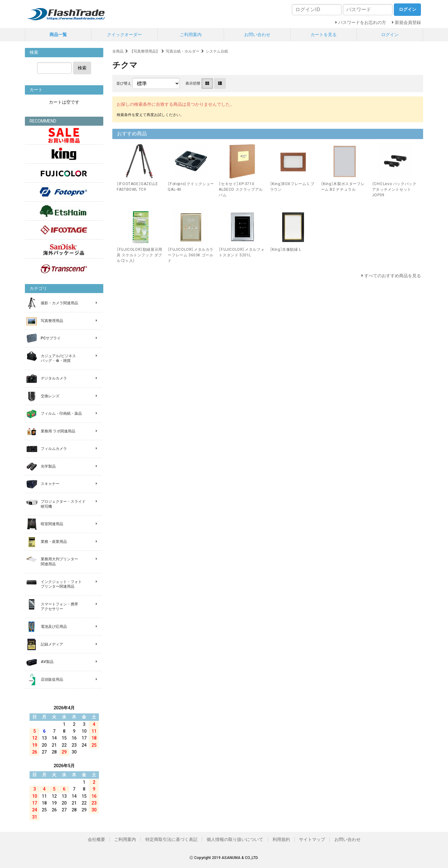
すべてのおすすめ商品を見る (393, 276)
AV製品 (47, 662)
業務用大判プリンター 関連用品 (59, 562)
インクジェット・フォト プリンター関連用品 (61, 584)
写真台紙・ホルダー (183, 51)
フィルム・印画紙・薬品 (61, 413)
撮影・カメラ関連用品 (59, 303)
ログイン (390, 35)
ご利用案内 (191, 35)
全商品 (118, 51)
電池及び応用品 (54, 627)
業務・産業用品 (54, 542)
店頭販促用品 (52, 679)
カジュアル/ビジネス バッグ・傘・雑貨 (58, 358)
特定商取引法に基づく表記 (171, 839)
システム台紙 (217, 51)
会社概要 (96, 839)
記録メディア (52, 644)
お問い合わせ (257, 35)
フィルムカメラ (54, 449)
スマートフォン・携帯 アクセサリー (59, 607)
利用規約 (281, 839)
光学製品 (48, 466)
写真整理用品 (52, 321)
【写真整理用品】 (145, 51)
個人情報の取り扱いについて (235, 839)
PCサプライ (51, 338)
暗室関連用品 (52, 524)
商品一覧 (58, 35)
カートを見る (324, 35)
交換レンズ (50, 396)
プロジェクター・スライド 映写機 (63, 504)
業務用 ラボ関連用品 (58, 431)
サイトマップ (312, 839)
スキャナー (50, 484)
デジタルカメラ (54, 378)
